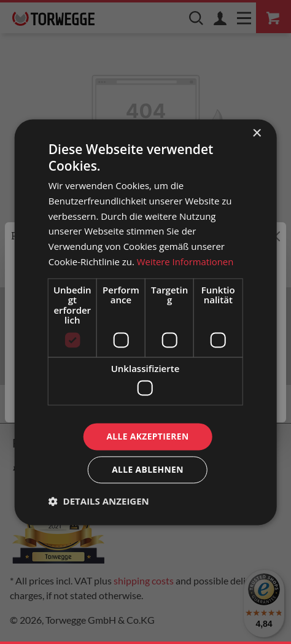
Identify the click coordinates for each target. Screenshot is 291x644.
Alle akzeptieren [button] (147, 436)
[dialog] (146, 322)
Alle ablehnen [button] (147, 470)
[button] (99, 502)
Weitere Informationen (186, 262)
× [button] (256, 133)
